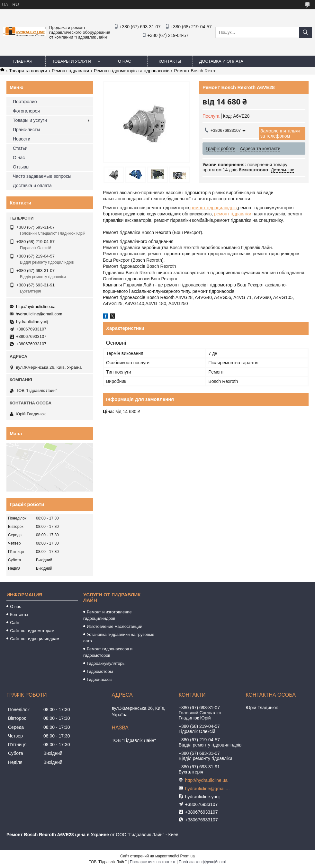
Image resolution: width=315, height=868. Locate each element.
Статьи (20, 148)
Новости (22, 139)
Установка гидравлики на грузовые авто (119, 638)
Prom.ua (188, 856)
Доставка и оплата (221, 61)
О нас (125, 61)
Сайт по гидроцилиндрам (35, 639)
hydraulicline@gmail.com (39, 314)
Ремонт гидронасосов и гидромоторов (108, 652)
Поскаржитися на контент (153, 862)
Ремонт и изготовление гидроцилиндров (108, 615)
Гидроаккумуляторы (106, 663)
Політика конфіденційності (203, 862)
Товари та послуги (28, 71)
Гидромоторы (100, 671)
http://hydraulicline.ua (36, 307)
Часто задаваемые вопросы (42, 176)
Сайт (15, 623)
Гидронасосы (100, 679)
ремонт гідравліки (233, 214)
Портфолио (25, 102)
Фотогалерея (26, 111)
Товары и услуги (72, 61)
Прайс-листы (27, 130)
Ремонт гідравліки (70, 71)
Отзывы (21, 167)
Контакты (170, 61)
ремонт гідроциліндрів (213, 208)
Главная (23, 61)
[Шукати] (305, 32)
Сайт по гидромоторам (32, 631)
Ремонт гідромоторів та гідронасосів (132, 71)
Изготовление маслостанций (115, 626)
